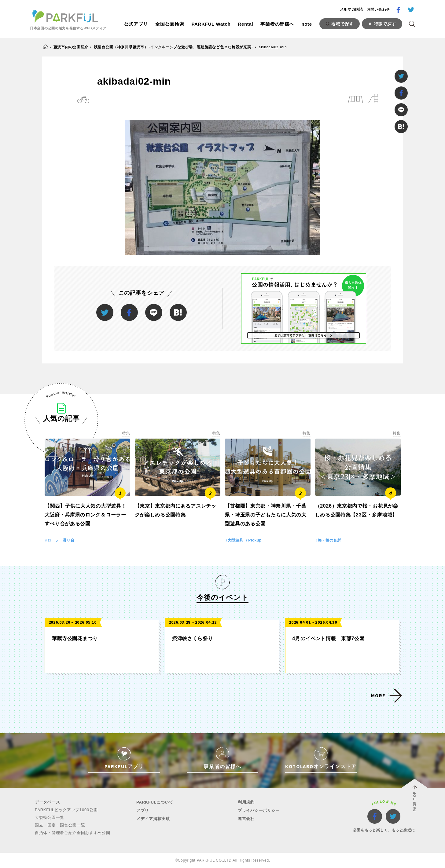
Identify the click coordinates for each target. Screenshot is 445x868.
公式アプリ (136, 24)
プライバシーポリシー (259, 810)
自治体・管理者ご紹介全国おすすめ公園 (73, 833)
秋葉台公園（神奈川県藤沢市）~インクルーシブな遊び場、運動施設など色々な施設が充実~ (173, 47)
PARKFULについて (155, 802)
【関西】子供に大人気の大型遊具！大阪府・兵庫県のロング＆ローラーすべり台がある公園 (86, 515)
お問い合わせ (378, 9)
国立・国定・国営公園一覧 (60, 825)
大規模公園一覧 (50, 817)
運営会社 (246, 819)
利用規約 (246, 802)
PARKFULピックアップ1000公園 (66, 810)
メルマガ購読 (351, 9)
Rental (245, 24)
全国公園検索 (170, 24)
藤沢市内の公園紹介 (71, 47)
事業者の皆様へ (277, 24)
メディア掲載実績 (153, 819)
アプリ (143, 810)
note (307, 24)
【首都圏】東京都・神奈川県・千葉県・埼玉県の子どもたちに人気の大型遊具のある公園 (266, 515)
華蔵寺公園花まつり (75, 638)
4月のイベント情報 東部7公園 (328, 638)
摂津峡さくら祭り (193, 638)
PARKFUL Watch (211, 24)
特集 (126, 433)
